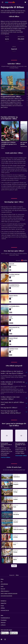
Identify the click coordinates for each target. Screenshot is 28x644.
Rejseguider (12, 575)
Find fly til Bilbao (6, 457)
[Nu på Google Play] (5, 633)
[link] (14, 566)
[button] (3, 2)
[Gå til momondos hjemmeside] (10, 2)
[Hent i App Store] (14, 633)
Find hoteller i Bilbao (21, 456)
